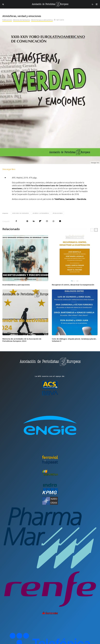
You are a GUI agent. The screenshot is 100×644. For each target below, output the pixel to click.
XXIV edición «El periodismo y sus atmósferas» (48, 188)
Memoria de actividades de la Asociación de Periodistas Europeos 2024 (22, 340)
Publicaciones (7, 20)
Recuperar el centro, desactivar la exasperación (73, 285)
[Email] (47, 221)
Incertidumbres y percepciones (16, 285)
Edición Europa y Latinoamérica (42, 20)
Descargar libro (9, 169)
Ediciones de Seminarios (22, 20)
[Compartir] (16, 221)
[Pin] (27, 221)
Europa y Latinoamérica (41, 213)
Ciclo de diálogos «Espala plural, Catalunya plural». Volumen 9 (74, 340)
